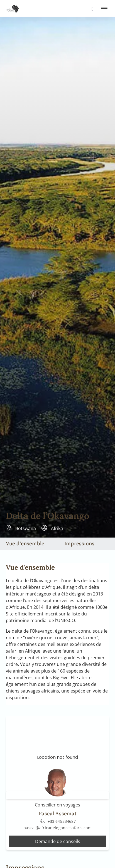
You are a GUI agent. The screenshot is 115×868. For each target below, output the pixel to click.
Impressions (79, 543)
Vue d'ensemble (25, 543)
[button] (104, 8)
